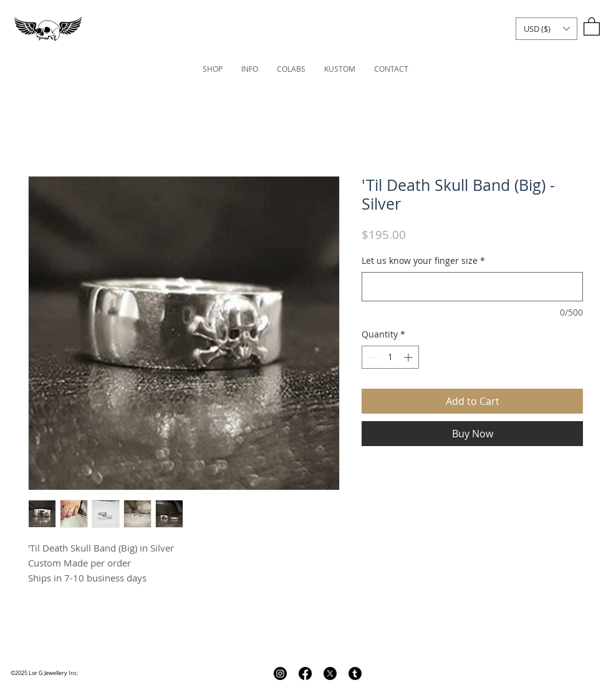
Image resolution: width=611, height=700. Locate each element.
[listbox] (546, 29)
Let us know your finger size (423, 260)
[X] (330, 673)
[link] (592, 26)
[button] (546, 29)
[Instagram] (280, 673)
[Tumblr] (355, 673)
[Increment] (409, 357)
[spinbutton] (390, 357)
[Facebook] (305, 673)
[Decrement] (371, 357)
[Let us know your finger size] (472, 287)
